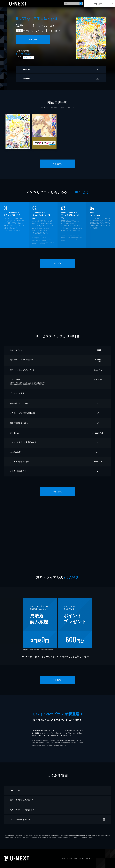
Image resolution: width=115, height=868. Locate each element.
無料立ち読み (28, 58)
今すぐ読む (98, 4)
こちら (37, 244)
